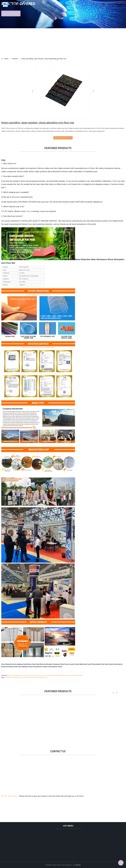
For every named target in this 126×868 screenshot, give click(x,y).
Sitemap (78, 865)
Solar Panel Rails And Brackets (42, 664)
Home (6, 59)
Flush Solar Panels (107, 664)
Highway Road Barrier (25, 664)
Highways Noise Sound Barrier (32, 667)
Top (121, 862)
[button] (104, 4)
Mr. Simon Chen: (10, 803)
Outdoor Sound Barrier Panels (52, 667)
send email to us (63, 138)
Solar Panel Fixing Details (92, 664)
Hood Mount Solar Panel (14, 667)
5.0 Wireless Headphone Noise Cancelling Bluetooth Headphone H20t (26, 678)
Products (15, 59)
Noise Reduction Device (9, 664)
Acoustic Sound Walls (76, 664)
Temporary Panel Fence (61, 664)
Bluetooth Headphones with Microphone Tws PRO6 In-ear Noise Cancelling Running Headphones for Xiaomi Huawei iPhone (45, 675)
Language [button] (119, 4)
